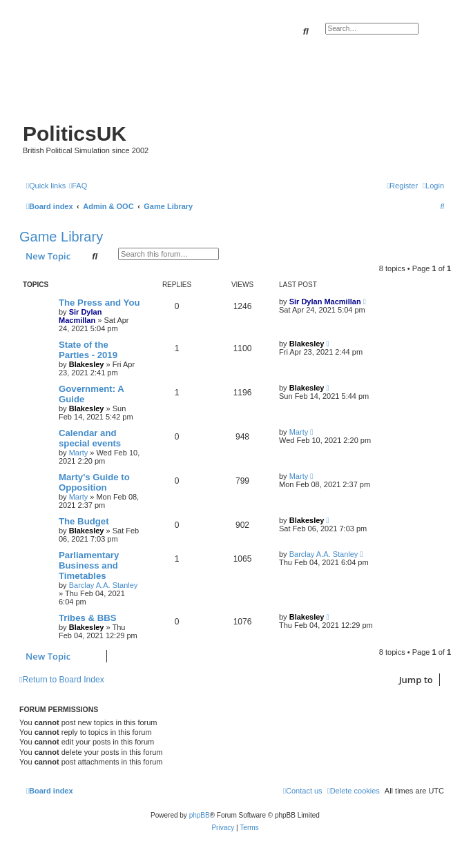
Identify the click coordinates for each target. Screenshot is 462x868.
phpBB (200, 815)
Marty (79, 453)
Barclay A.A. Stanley (104, 585)
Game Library (61, 237)
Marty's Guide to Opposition (94, 482)
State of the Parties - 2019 (88, 350)
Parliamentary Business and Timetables (89, 565)
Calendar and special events (90, 438)
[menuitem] (78, 186)
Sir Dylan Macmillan (80, 316)
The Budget (84, 521)
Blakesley (87, 364)
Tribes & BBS (88, 618)
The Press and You (99, 303)
